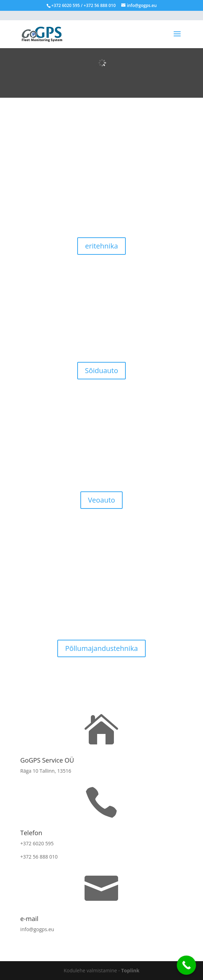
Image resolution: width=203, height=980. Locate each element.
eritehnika (101, 246)
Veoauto (102, 500)
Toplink (130, 970)
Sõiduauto (101, 370)
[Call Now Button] (186, 965)
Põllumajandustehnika (101, 648)
